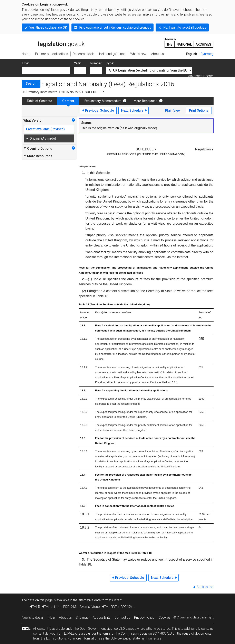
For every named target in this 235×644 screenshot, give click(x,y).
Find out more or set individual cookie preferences (115, 27)
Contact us (122, 618)
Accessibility (102, 618)
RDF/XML (127, 607)
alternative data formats (96, 600)
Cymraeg (207, 54)
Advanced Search (201, 76)
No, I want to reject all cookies (185, 27)
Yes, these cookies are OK (48, 27)
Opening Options (38, 148)
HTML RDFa (110, 607)
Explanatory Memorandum (103, 101)
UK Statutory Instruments (40, 92)
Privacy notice (144, 618)
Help (52, 618)
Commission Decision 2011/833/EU (146, 633)
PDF (66, 607)
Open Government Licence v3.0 (102, 629)
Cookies (165, 618)
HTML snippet (52, 607)
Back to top (205, 587)
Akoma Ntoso (90, 607)
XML (74, 607)
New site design (33, 618)
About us (65, 618)
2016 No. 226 (71, 92)
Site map (82, 618)
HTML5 (35, 607)
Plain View (173, 110)
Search (31, 83)
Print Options (199, 110)
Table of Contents (39, 101)
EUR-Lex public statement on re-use (136, 638)
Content (68, 101)
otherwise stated (158, 629)
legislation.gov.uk (53, 43)
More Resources (145, 101)
